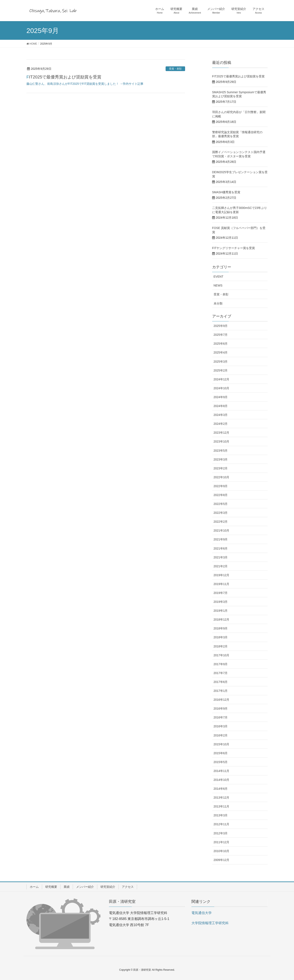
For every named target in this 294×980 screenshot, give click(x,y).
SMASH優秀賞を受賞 (226, 192)
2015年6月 (221, 753)
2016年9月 (221, 709)
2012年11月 (222, 824)
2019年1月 (221, 611)
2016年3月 (221, 726)
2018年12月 (222, 620)
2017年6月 (221, 682)
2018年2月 (221, 646)
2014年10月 (222, 780)
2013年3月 (221, 815)
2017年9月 (221, 664)
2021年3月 (221, 557)
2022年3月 (221, 513)
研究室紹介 (108, 887)
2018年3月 (221, 637)
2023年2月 (221, 468)
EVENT (219, 277)
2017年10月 (222, 655)
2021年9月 (221, 539)
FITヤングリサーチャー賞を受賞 (234, 248)
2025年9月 (221, 326)
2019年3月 (221, 602)
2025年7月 (221, 335)
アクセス (128, 887)
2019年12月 (222, 575)
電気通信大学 (202, 913)
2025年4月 (221, 352)
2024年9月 (221, 397)
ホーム (34, 887)
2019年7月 (221, 593)
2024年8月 (221, 406)
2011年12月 (222, 842)
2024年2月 (221, 424)
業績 (67, 887)
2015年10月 (222, 744)
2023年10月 (222, 441)
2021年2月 (221, 566)
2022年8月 (221, 495)
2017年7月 (221, 673)
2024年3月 (221, 415)
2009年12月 (222, 860)
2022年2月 (221, 522)
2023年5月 (221, 451)
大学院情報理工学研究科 (210, 923)
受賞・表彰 (175, 69)
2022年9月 (221, 486)
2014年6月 (221, 789)
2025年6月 (221, 344)
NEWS (218, 285)
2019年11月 (222, 584)
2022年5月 (221, 504)
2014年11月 (222, 771)
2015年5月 (221, 762)
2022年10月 (222, 477)
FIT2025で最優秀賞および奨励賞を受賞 (64, 77)
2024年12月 (222, 379)
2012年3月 (221, 833)
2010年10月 (222, 851)
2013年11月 (222, 806)
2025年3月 (221, 362)
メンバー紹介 (85, 887)
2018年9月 (221, 628)
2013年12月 (222, 798)
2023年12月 (222, 433)
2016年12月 (222, 700)
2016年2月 (221, 735)
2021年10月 (222, 530)
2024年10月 (222, 388)
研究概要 (51, 887)
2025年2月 (221, 370)
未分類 (218, 303)
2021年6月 (221, 548)
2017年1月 (221, 691)
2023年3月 (221, 459)
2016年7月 (221, 717)
